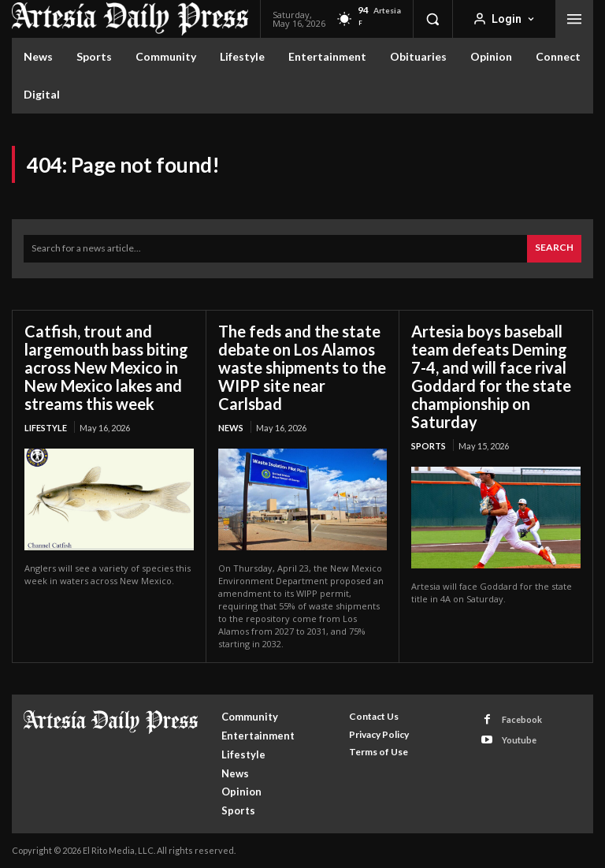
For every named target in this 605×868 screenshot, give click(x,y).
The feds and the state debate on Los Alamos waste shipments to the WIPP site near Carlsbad (302, 367)
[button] (432, 19)
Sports (429, 446)
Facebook (522, 719)
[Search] (554, 249)
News (231, 428)
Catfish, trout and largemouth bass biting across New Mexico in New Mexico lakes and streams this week (106, 367)
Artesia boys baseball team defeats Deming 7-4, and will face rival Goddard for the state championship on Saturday (491, 376)
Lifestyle (46, 428)
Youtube (519, 740)
